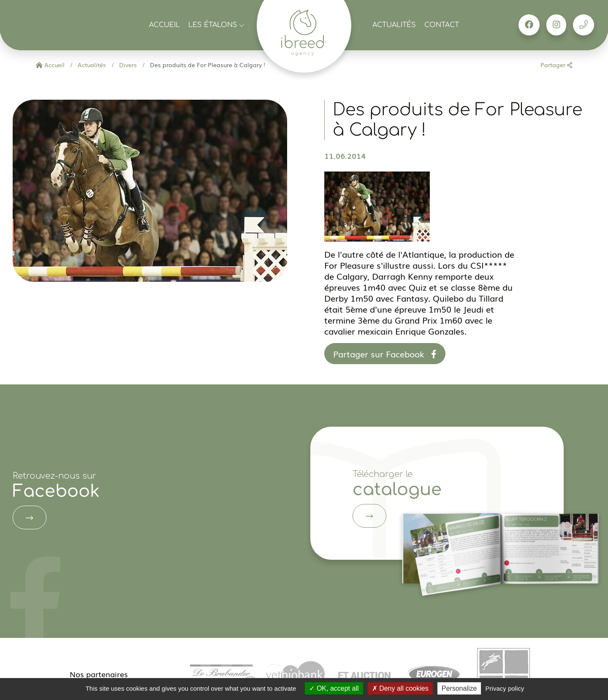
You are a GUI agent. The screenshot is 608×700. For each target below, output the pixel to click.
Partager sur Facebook (385, 354)
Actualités (394, 25)
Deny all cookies (400, 688)
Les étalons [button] (216, 25)
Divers (127, 65)
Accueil (164, 25)
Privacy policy (505, 688)
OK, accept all (334, 688)
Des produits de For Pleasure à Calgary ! (207, 65)
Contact (442, 25)
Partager (556, 65)
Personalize (459, 688)
